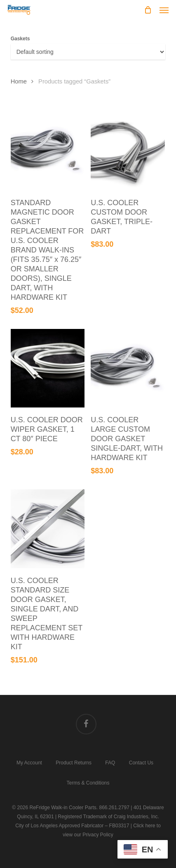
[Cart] (148, 10)
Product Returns (74, 762)
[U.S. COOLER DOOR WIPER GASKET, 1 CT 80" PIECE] (48, 368)
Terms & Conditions (88, 782)
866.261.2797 (114, 808)
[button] (164, 10)
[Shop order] (88, 52)
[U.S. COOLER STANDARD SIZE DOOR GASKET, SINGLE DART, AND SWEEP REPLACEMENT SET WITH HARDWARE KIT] (48, 529)
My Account (29, 762)
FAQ (110, 762)
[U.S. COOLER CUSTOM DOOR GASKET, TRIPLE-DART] (128, 151)
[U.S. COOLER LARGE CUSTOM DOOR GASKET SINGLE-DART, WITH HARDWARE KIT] (128, 368)
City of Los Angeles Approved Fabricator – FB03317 (72, 826)
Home (19, 81)
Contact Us (141, 762)
